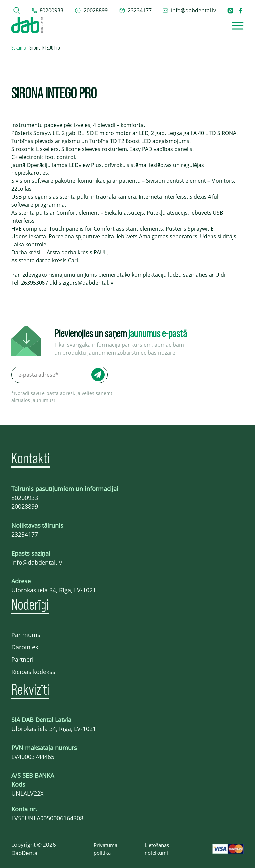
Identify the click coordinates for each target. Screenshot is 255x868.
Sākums (19, 47)
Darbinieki (26, 647)
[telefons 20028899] (91, 10)
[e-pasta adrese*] (59, 375)
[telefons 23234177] (135, 10)
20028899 (25, 506)
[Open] (238, 26)
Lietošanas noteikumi (157, 849)
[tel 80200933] (48, 10)
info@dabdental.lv (37, 562)
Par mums (26, 635)
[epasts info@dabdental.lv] (189, 10)
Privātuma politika (105, 849)
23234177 (25, 534)
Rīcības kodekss (33, 672)
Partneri (22, 659)
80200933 (25, 498)
